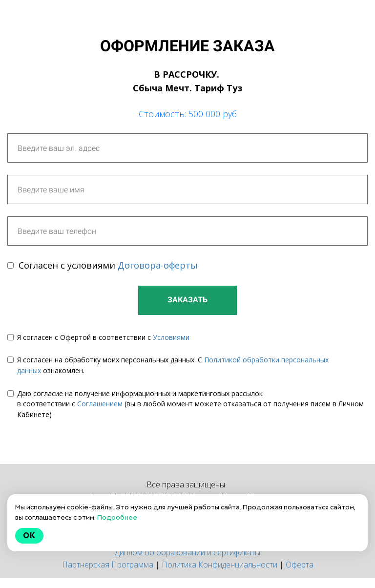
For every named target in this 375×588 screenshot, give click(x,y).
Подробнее (117, 517)
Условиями (171, 337)
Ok (29, 535)
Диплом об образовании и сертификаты (187, 552)
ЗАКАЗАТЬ (187, 300)
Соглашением (100, 404)
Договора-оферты (158, 265)
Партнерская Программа (108, 565)
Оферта (300, 565)
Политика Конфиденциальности (219, 565)
